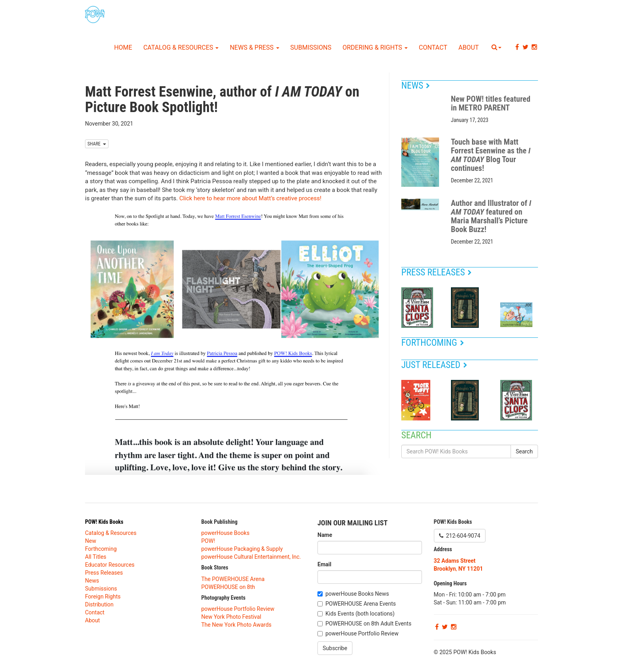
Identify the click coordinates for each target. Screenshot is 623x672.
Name (325, 535)
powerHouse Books (225, 533)
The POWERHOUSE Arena (233, 579)
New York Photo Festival (231, 617)
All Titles (96, 557)
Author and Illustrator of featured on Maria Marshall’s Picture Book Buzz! (491, 216)
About (469, 47)
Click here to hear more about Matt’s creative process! (250, 198)
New (91, 541)
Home (123, 47)
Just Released (434, 365)
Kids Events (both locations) (360, 614)
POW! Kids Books (104, 522)
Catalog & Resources (181, 47)
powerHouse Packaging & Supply (242, 549)
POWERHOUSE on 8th (228, 587)
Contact (433, 47)
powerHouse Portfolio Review (238, 609)
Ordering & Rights (375, 47)
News (416, 86)
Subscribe (335, 648)
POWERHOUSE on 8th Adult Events (368, 624)
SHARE (97, 144)
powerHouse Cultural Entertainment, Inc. (251, 557)
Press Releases (436, 272)
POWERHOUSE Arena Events (361, 604)
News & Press (254, 47)
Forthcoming (433, 343)
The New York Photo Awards (237, 625)
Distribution (99, 604)
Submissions (311, 47)
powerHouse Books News (357, 594)
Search (524, 451)
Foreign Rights (103, 596)
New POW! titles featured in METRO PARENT (491, 103)
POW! (208, 541)
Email (324, 564)
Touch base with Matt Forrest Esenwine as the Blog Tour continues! (491, 155)
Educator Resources (110, 565)
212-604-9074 (460, 536)
